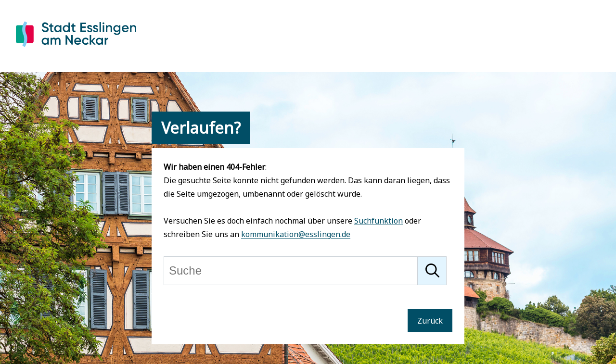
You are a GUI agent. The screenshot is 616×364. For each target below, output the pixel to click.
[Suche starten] (432, 271)
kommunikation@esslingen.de (296, 234)
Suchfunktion (379, 221)
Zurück (430, 321)
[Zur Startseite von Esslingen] (76, 49)
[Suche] (291, 271)
